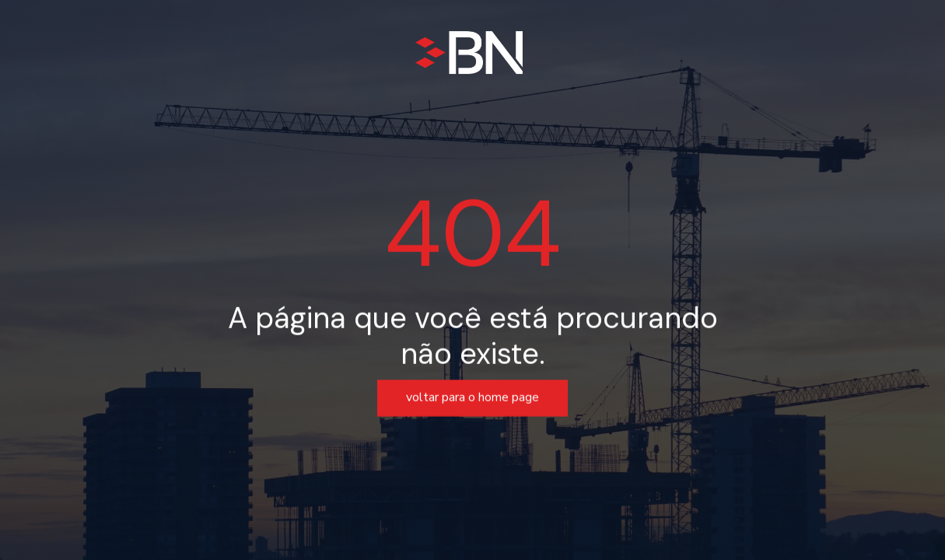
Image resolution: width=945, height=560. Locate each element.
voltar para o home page (472, 398)
